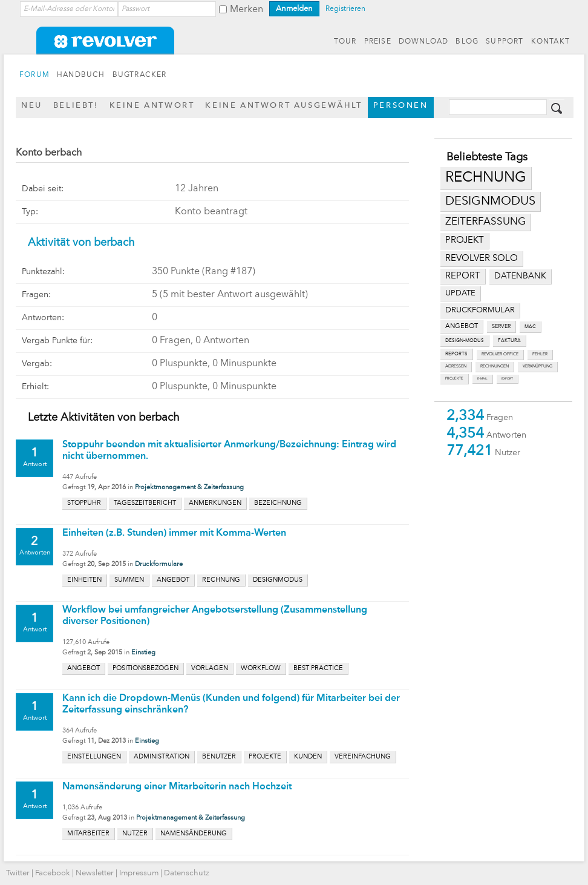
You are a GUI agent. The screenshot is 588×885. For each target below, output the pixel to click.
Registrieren (345, 9)
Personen (401, 106)
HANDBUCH (81, 75)
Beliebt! (76, 106)
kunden (308, 757)
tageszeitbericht (145, 503)
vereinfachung (363, 757)
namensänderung (194, 834)
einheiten (84, 580)
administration (162, 757)
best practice (318, 669)
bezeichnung (278, 503)
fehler (540, 354)
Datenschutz (187, 873)
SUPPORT (505, 42)
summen (129, 580)
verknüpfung (537, 367)
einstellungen (94, 757)
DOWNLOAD (424, 42)
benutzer (219, 757)
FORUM (34, 75)
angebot (462, 327)
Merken (247, 10)
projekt (465, 241)
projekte (454, 379)
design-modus (465, 341)
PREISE (378, 42)
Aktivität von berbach (81, 243)
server (501, 327)
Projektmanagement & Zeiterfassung (189, 488)
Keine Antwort (152, 106)
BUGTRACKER (140, 75)
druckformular (480, 310)
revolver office (500, 354)
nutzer (135, 834)
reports (456, 354)
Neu (32, 106)
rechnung (486, 178)
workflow (261, 669)
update (460, 293)
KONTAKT (550, 42)
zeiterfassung (485, 222)
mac (530, 327)
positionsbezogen (145, 669)
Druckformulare (159, 564)
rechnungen (495, 367)
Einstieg (143, 653)
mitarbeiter (88, 834)
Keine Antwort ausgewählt (283, 106)
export (507, 379)
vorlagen (210, 669)
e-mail (482, 379)
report (463, 276)
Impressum (139, 873)
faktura (509, 341)
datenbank (520, 276)
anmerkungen (215, 503)
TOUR (345, 42)
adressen (456, 367)
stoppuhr (84, 503)
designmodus (490, 202)
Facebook (53, 873)
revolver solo (482, 258)
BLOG (467, 42)
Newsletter (95, 873)
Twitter (18, 873)
